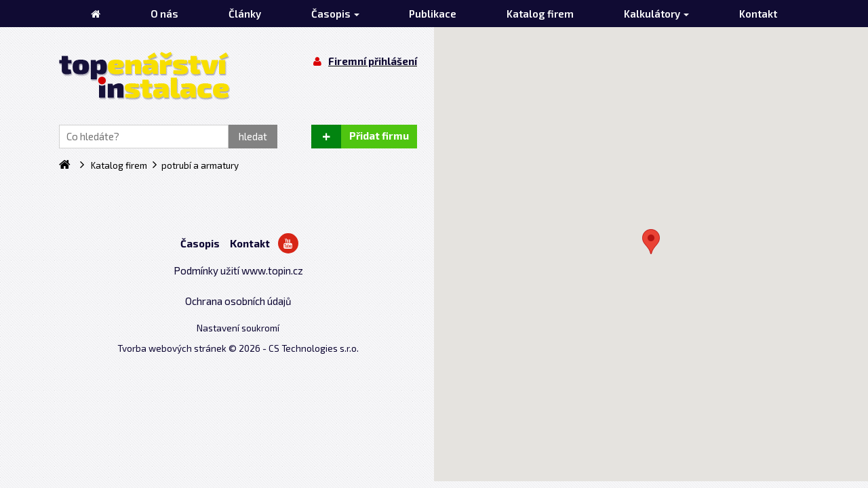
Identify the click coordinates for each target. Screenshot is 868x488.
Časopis (200, 243)
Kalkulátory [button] (656, 14)
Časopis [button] (335, 14)
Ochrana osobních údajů (238, 301)
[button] (651, 242)
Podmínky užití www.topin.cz (238, 270)
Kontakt (250, 243)
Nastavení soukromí (238, 328)
